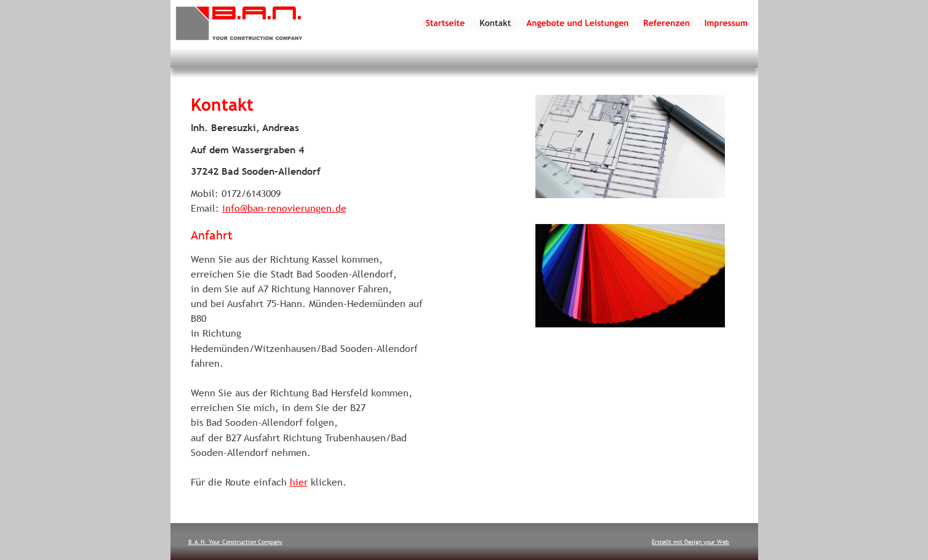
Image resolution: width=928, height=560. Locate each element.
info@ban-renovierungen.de (284, 208)
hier (299, 482)
